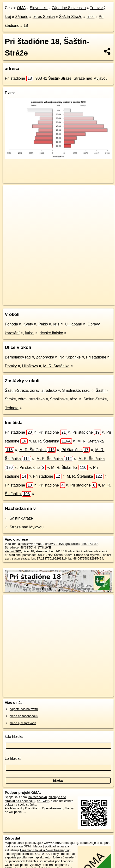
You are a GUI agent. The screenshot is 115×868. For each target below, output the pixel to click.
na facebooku (38, 797)
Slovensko (39, 8)
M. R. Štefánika (56, 366)
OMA (21, 8)
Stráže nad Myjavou (27, 527)
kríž (56, 324)
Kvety (28, 324)
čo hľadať (13, 759)
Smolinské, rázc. (76, 390)
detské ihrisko (51, 333)
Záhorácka (45, 357)
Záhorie (22, 17)
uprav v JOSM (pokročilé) (62, 544)
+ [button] (11, 193)
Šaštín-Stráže (71, 17)
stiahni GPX (13, 551)
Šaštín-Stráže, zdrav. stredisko (31, 390)
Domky (11, 366)
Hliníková (30, 366)
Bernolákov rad (18, 357)
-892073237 (90, 544)
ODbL (27, 846)
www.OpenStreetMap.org (61, 843)
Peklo (43, 324)
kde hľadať (14, 736)
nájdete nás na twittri (24, 709)
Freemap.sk (63, 297)
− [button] (11, 201)
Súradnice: (12, 547)
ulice (91, 17)
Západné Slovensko (69, 8)
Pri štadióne (19, 78)
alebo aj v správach (23, 723)
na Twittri (43, 801)
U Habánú (73, 324)
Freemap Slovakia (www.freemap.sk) (45, 850)
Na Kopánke (70, 357)
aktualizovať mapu (31, 544)
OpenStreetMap (38, 297)
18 (26, 25)
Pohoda (11, 324)
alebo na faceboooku (24, 716)
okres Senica (44, 17)
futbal (30, 333)
